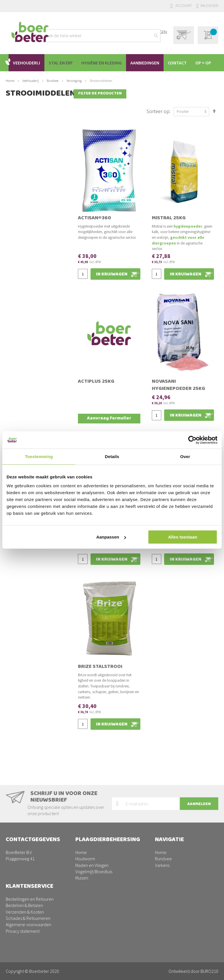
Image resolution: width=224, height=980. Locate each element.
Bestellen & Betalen (24, 905)
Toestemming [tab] (39, 456)
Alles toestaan (183, 537)
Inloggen (209, 5)
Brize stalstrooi (100, 672)
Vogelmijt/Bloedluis (94, 848)
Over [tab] (185, 456)
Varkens (162, 842)
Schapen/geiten (170, 855)
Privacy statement (23, 931)
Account (184, 5)
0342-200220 (32, 855)
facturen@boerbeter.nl (27, 867)
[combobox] (96, 36)
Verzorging (74, 98)
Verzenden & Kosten (25, 912)
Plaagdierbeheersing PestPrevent (187, 861)
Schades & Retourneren (28, 918)
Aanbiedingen (168, 867)
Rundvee (53, 98)
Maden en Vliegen (92, 842)
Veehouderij (31, 98)
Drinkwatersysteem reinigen (101, 867)
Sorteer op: (159, 116)
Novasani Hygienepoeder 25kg (178, 391)
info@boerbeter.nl (23, 861)
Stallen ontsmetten (94, 874)
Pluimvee (164, 848)
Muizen (82, 855)
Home (10, 98)
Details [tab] (112, 456)
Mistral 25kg (169, 224)
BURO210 (209, 971)
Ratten (82, 861)
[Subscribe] (199, 780)
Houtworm (85, 835)
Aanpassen (111, 537)
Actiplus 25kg (96, 387)
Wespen (83, 880)
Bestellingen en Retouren (30, 899)
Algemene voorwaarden (29, 924)
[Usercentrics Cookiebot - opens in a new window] (192, 440)
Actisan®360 (95, 224)
